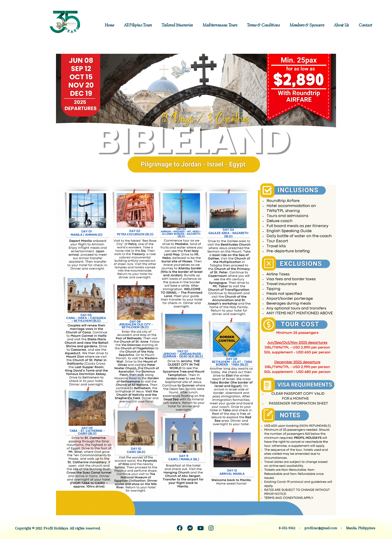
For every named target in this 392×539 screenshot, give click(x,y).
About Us (341, 25)
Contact (365, 25)
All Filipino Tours (138, 25)
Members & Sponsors (307, 25)
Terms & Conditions (263, 25)
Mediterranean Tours (220, 25)
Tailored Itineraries (177, 25)
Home (109, 25)
